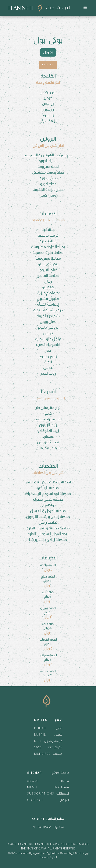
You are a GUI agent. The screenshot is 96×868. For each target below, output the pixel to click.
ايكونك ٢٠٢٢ (55, 747)
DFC (38, 741)
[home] (38, 8)
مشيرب (58, 754)
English (48, 65)
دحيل (59, 728)
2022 (38, 748)
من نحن (64, 781)
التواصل (64, 800)
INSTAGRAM (42, 827)
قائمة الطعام (61, 787)
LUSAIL (40, 735)
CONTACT (35, 800)
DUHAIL (40, 728)
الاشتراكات (63, 793)
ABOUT (33, 781)
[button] (85, 8)
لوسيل (58, 734)
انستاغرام (59, 827)
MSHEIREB (42, 754)
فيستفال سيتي (53, 741)
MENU (32, 787)
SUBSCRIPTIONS (41, 794)
